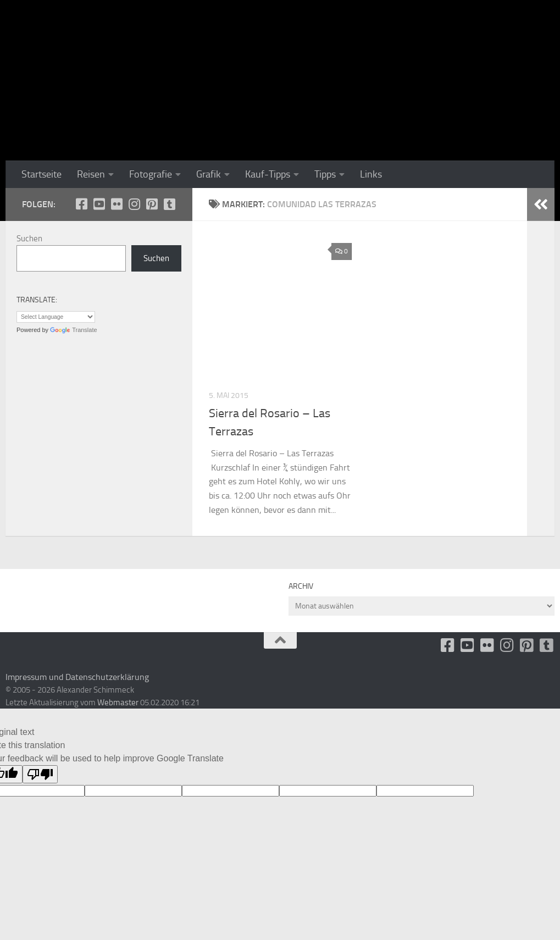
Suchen (29, 239)
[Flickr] (117, 204)
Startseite (41, 174)
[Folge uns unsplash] (169, 204)
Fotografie (151, 174)
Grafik (209, 174)
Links (371, 174)
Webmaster (118, 703)
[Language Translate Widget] (56, 317)
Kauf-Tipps (268, 174)
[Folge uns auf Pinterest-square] (152, 204)
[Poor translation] (40, 774)
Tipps (325, 174)
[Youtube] (99, 204)
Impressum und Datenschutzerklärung (77, 677)
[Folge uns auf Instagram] (134, 204)
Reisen (91, 174)
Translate (73, 330)
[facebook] (81, 204)
